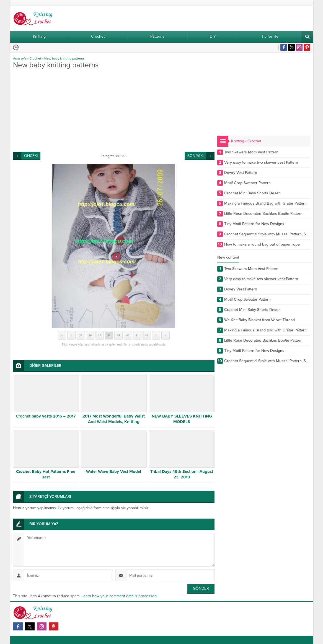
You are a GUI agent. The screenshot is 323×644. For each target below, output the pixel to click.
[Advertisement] (114, 110)
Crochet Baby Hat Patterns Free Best (46, 474)
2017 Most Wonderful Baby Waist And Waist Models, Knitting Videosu (114, 422)
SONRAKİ (195, 156)
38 (109, 335)
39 (118, 335)
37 (100, 335)
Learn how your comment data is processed (119, 596)
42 (147, 335)
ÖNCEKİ (31, 156)
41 (137, 335)
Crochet (35, 58)
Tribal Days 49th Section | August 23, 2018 (182, 474)
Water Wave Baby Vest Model (114, 472)
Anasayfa (20, 58)
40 (128, 335)
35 (81, 335)
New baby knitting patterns (64, 58)
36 (90, 335)
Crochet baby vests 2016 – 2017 (46, 416)
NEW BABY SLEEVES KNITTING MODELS (182, 419)
